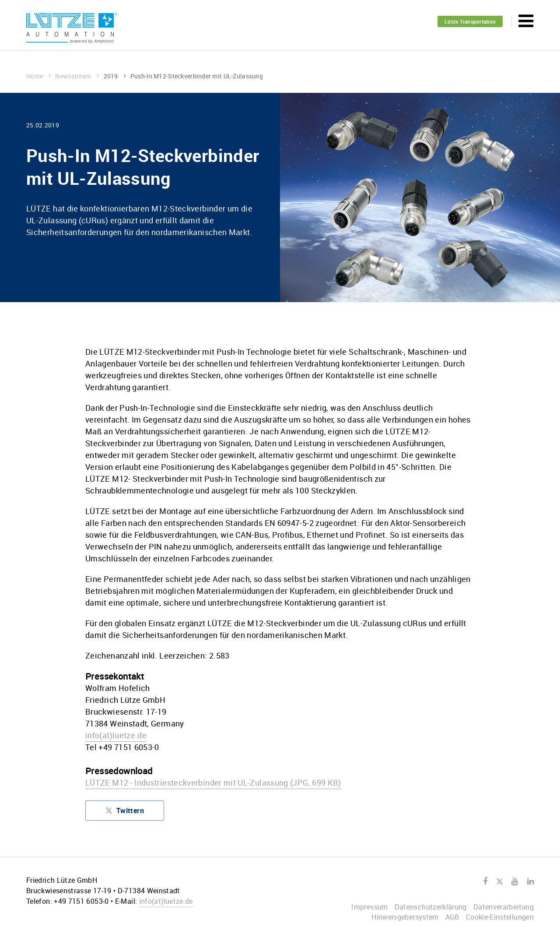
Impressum (369, 907)
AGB (452, 917)
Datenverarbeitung (504, 907)
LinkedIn (530, 881)
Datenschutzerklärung (431, 907)
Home (38, 76)
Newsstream (77, 76)
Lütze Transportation (470, 21)
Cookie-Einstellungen (500, 917)
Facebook (485, 881)
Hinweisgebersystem (405, 917)
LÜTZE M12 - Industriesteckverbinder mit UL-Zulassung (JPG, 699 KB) (213, 782)
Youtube (515, 881)
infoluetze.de (116, 735)
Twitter (499, 882)
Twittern (125, 812)
